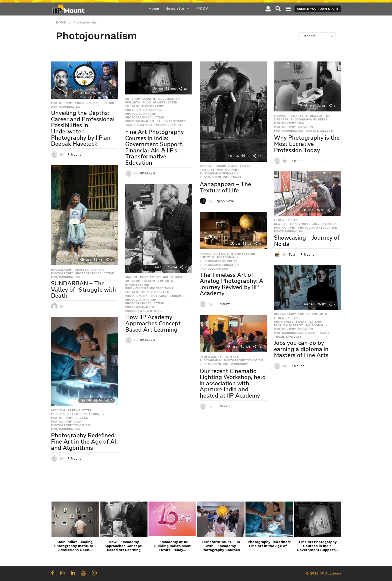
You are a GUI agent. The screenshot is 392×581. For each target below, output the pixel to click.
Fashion (280, 116)
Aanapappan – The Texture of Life (225, 187)
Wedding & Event (168, 125)
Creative (149, 99)
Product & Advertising (143, 311)
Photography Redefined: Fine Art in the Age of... (269, 544)
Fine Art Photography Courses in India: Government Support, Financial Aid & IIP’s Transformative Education (154, 147)
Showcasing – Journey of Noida (307, 241)
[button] (268, 9)
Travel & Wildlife (139, 125)
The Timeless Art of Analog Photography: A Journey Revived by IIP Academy (231, 284)
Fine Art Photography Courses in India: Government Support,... (318, 546)
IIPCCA (202, 9)
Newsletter (176, 9)
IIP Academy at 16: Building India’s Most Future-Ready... (172, 546)
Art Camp (132, 99)
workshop (239, 364)
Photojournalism (65, 107)
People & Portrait (90, 270)
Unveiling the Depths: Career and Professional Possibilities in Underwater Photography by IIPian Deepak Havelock (83, 128)
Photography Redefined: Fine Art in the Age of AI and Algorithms (83, 442)
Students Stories (171, 121)
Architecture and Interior (161, 277)
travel (236, 177)
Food (147, 103)
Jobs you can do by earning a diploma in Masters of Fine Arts (301, 349)
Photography (62, 103)
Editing (246, 166)
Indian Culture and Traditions (149, 289)
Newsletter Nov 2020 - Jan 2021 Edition (305, 224)
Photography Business (144, 110)
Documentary (169, 99)
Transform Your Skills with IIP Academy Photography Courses (221, 546)
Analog (131, 277)
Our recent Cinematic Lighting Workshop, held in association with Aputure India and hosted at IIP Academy (233, 383)
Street (311, 333)
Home (154, 9)
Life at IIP (132, 106)
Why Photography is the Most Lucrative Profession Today (307, 144)
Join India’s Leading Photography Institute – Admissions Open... (75, 546)
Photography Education (95, 103)
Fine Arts (133, 103)
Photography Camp (140, 114)
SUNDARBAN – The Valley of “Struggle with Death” (83, 290)
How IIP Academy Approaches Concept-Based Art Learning (154, 323)
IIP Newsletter (165, 103)
